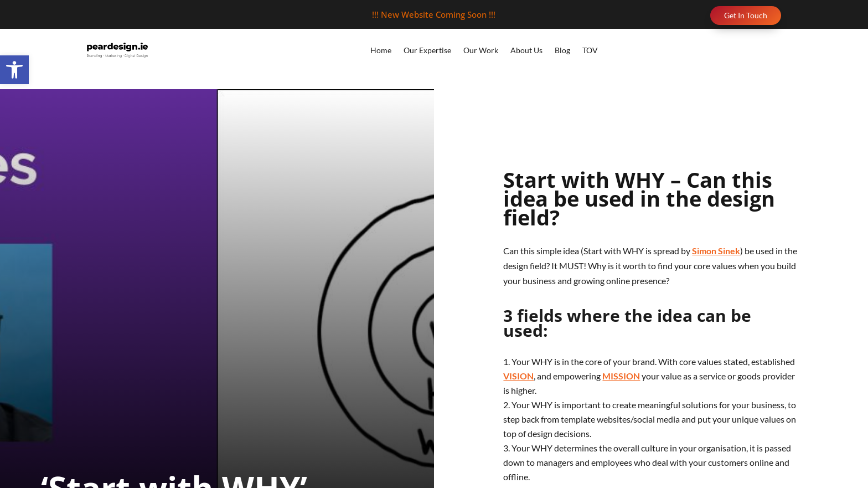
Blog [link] (562, 50)
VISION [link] (518, 376)
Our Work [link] (481, 50)
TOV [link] (590, 50)
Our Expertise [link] (427, 50)
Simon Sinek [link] (716, 251)
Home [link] (381, 50)
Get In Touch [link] (746, 15)
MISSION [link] (621, 376)
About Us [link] (526, 50)
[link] (14, 70)
